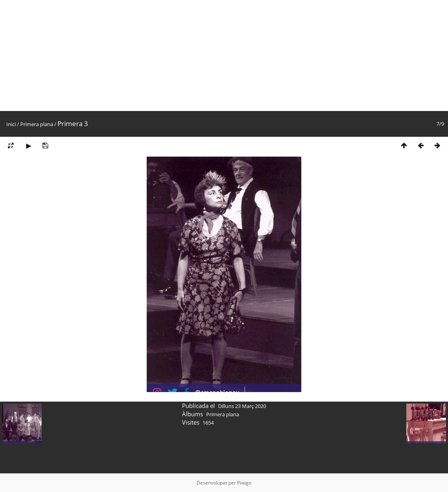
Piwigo (244, 483)
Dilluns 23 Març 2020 (242, 406)
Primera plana (37, 124)
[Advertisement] (224, 56)
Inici (11, 124)
